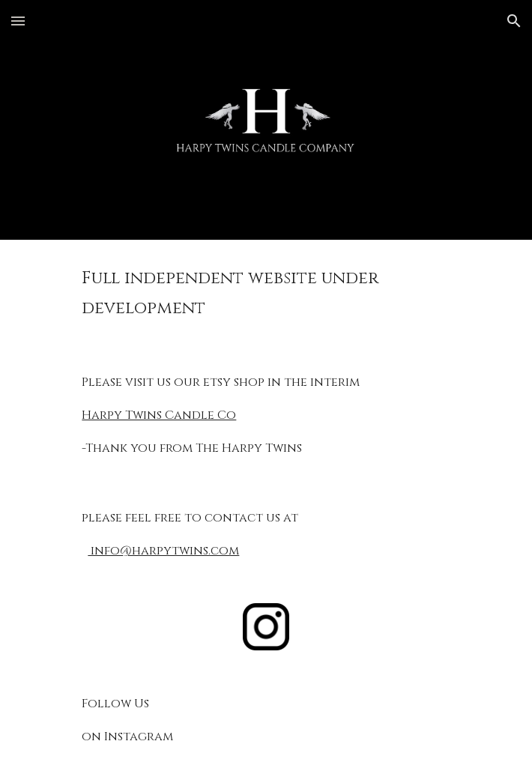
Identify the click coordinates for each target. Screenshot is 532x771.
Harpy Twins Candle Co (159, 415)
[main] (266, 293)
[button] (18, 21)
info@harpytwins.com (163, 551)
